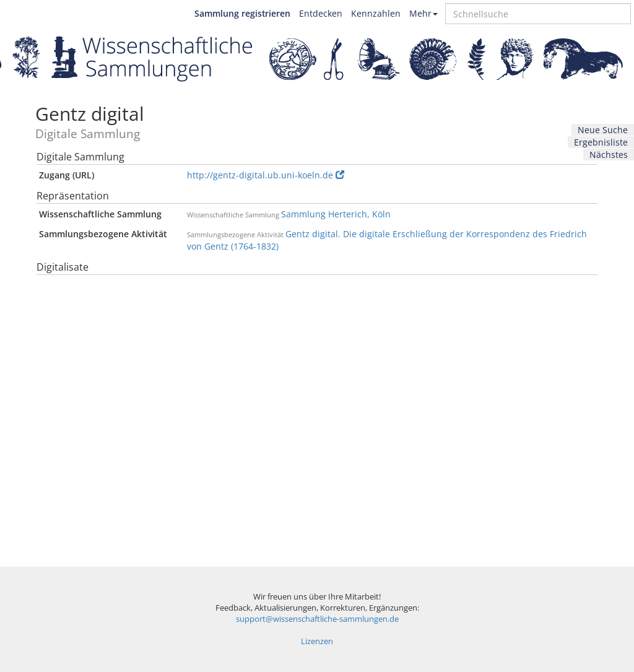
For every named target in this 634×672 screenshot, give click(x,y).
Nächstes (609, 155)
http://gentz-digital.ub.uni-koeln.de (266, 175)
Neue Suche (603, 130)
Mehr (423, 13)
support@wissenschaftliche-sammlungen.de (317, 619)
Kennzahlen (376, 13)
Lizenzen (317, 641)
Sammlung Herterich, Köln (336, 214)
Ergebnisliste (601, 142)
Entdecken (321, 13)
